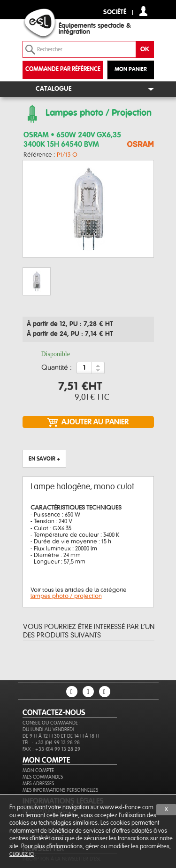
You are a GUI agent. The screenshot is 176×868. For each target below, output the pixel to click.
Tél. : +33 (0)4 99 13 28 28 (51, 743)
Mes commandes (43, 777)
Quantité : (57, 368)
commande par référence (63, 69)
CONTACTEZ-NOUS (54, 713)
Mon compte (38, 770)
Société (115, 12)
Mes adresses (38, 784)
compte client (143, 11)
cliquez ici (22, 854)
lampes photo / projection (66, 596)
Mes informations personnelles (60, 790)
